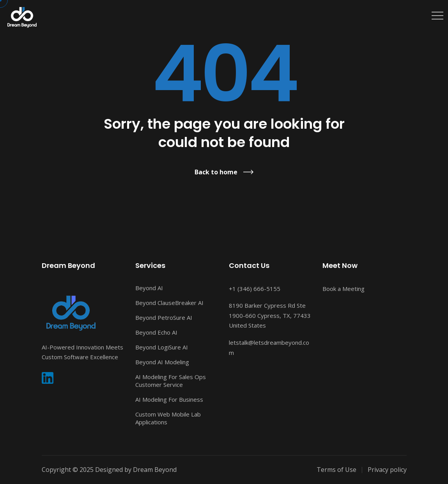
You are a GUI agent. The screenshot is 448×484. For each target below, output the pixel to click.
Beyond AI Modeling (162, 362)
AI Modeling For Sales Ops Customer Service (171, 381)
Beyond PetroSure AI (164, 317)
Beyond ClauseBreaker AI (169, 303)
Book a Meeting (344, 289)
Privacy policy (387, 470)
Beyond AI (149, 288)
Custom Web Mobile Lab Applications (168, 418)
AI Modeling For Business (169, 399)
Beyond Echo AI (156, 332)
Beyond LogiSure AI (162, 347)
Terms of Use (336, 470)
